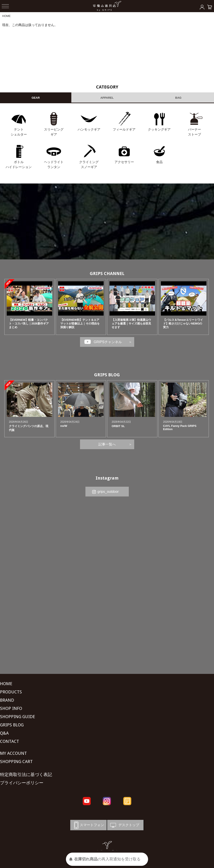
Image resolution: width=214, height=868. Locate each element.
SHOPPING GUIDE (18, 717)
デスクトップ (124, 825)
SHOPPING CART (16, 762)
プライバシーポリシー (22, 783)
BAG (178, 98)
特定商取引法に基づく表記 (26, 775)
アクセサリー (124, 162)
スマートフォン (88, 825)
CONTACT (10, 741)
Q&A (4, 733)
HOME (6, 16)
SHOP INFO (11, 708)
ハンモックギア (89, 129)
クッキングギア (159, 129)
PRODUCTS (11, 692)
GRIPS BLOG (107, 375)
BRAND (7, 700)
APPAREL (107, 98)
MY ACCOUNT (13, 753)
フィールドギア (124, 129)
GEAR (36, 98)
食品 (159, 162)
